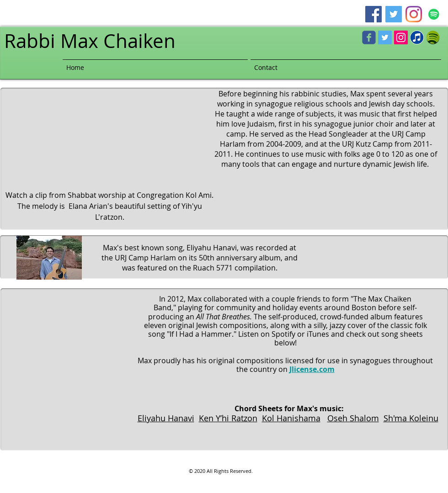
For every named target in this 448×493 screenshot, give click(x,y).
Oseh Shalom (353, 418)
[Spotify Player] (377, 257)
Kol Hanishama (291, 418)
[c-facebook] (369, 37)
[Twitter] (394, 14)
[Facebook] (373, 14)
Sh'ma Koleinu (411, 418)
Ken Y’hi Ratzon (228, 418)
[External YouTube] (106, 133)
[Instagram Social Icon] (401, 37)
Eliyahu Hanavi (166, 418)
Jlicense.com (312, 369)
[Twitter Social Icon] (385, 37)
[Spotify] (434, 14)
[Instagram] (414, 14)
